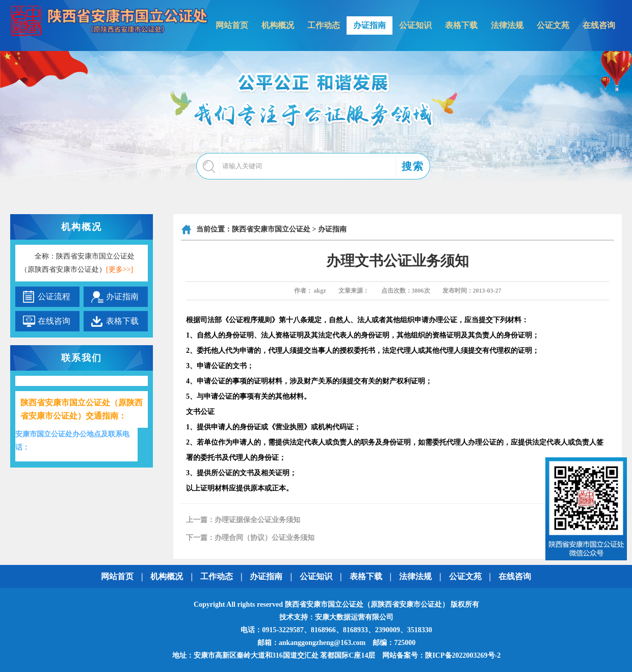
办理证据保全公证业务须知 (257, 520)
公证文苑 (553, 25)
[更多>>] (120, 269)
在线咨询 (599, 25)
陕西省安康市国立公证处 (271, 229)
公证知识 (415, 25)
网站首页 (232, 25)
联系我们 (82, 358)
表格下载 (461, 25)
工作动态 (324, 25)
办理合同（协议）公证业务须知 (265, 538)
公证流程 (54, 296)
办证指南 (370, 25)
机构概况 (278, 25)
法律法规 (507, 25)
